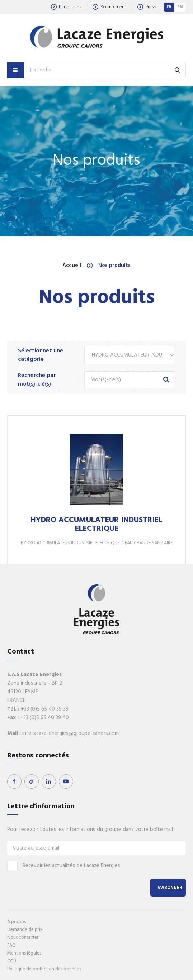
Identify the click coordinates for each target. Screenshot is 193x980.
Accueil (72, 266)
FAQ (11, 945)
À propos (17, 922)
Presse (148, 7)
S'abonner (170, 888)
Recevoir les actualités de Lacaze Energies (64, 866)
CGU (12, 961)
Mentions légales (24, 953)
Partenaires (66, 7)
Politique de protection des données (44, 969)
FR (169, 7)
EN (180, 7)
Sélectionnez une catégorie (41, 355)
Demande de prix (25, 930)
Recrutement (109, 7)
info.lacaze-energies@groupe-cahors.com (70, 733)
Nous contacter (23, 938)
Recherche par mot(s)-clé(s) (37, 380)
